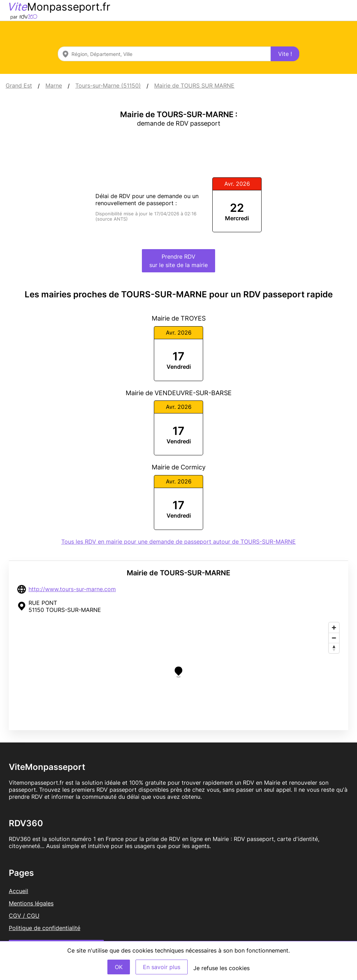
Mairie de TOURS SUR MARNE (194, 86)
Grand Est (19, 86)
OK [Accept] (119, 967)
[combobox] (164, 54)
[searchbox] (164, 54)
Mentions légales (31, 903)
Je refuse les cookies (221, 968)
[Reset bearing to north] (334, 648)
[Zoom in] (334, 628)
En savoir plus (162, 967)
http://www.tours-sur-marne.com (72, 589)
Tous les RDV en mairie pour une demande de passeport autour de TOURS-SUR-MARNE (178, 542)
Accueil (18, 891)
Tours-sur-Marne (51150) (108, 86)
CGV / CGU (24, 916)
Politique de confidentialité (45, 928)
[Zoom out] (334, 638)
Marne (54, 86)
